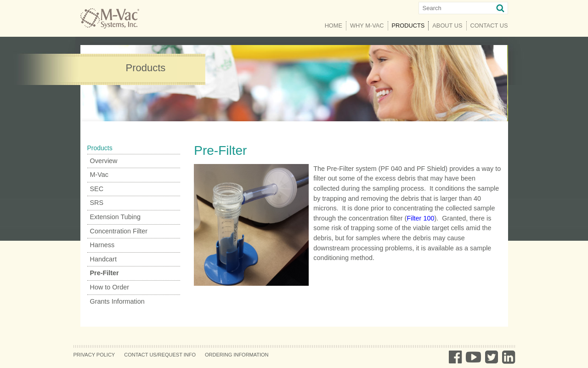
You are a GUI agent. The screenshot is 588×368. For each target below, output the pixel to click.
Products (410, 25)
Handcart (103, 259)
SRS (97, 203)
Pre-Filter (105, 273)
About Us (447, 25)
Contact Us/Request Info (160, 355)
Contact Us (489, 25)
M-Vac (99, 175)
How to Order (110, 287)
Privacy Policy (94, 355)
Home (334, 25)
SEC (97, 189)
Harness (102, 245)
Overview (104, 161)
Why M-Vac (367, 25)
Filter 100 (420, 218)
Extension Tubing (115, 217)
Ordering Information (237, 355)
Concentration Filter (119, 231)
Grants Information (117, 301)
